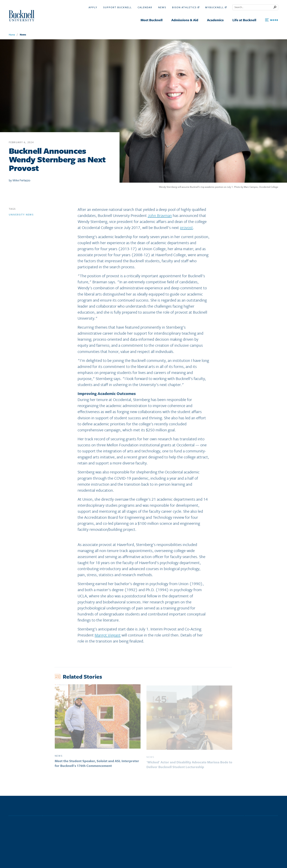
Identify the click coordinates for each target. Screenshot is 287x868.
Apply (93, 7)
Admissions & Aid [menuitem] (185, 20)
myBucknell (216, 7)
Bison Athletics (186, 7)
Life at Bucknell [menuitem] (244, 20)
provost (186, 229)
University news (21, 216)
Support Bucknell (118, 7)
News (162, 7)
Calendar (145, 7)
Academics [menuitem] (215, 20)
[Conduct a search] (253, 7)
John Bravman (160, 217)
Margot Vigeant (108, 636)
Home (12, 35)
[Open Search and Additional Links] (272, 20)
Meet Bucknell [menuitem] (152, 20)
